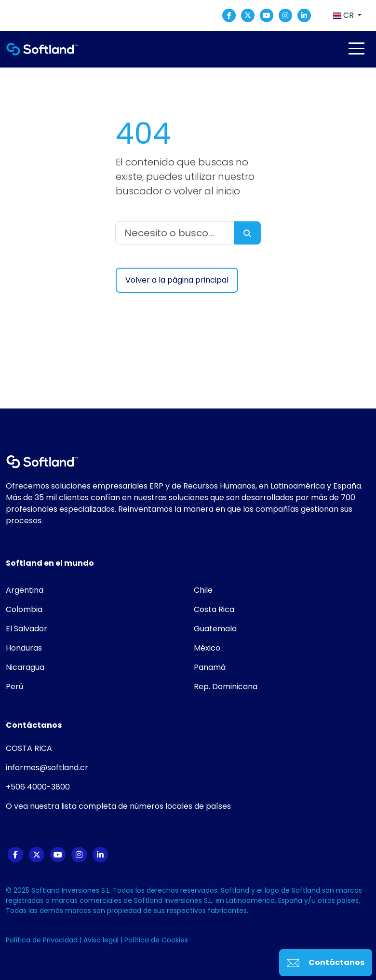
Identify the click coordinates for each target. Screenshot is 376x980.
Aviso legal (102, 940)
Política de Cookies (156, 940)
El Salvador (27, 629)
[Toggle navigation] (356, 48)
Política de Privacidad (43, 940)
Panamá (210, 667)
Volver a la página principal (177, 280)
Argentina (25, 590)
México (207, 648)
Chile (203, 590)
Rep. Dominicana (226, 687)
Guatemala (215, 629)
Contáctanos (326, 962)
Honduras (24, 648)
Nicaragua (25, 667)
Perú (14, 687)
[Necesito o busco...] (175, 233)
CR (344, 15)
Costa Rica (214, 609)
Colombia (24, 609)
